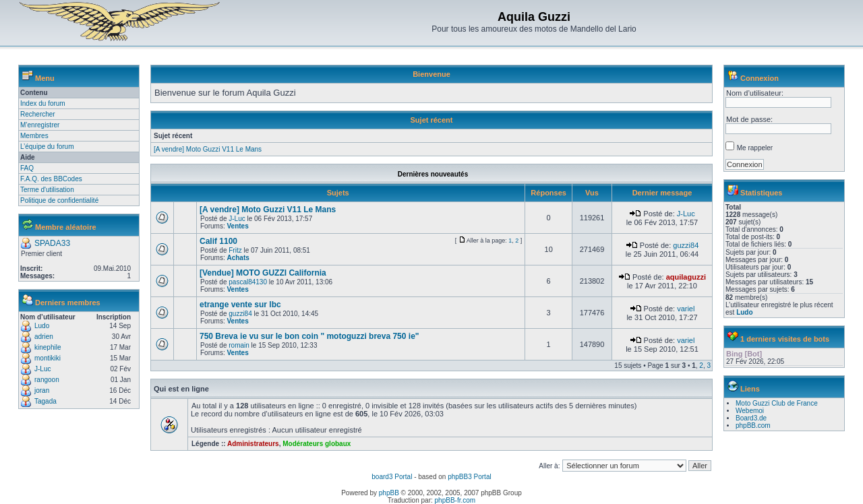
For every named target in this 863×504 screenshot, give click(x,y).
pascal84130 (248, 282)
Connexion (760, 78)
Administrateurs (253, 444)
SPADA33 (52, 243)
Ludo (42, 326)
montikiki (48, 358)
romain (239, 345)
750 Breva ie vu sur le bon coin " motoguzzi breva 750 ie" (309, 336)
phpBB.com (753, 426)
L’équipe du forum (47, 147)
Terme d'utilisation (47, 190)
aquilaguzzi (686, 277)
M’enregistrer (40, 125)
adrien (44, 337)
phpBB (389, 493)
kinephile (48, 347)
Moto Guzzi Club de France (777, 403)
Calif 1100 (218, 241)
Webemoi (750, 411)
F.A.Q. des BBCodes (51, 179)
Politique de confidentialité (59, 200)
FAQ (27, 168)
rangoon (47, 380)
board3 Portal (392, 477)
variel (686, 309)
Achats (238, 258)
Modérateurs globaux (317, 444)
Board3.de (751, 418)
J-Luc (42, 369)
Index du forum (43, 103)
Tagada (46, 401)
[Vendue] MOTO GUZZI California (263, 273)
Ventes (237, 226)
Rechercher (38, 114)
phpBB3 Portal (470, 477)
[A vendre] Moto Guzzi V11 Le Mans (208, 149)
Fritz (235, 250)
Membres (34, 136)
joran (42, 390)
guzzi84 (686, 245)
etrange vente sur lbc (240, 305)
